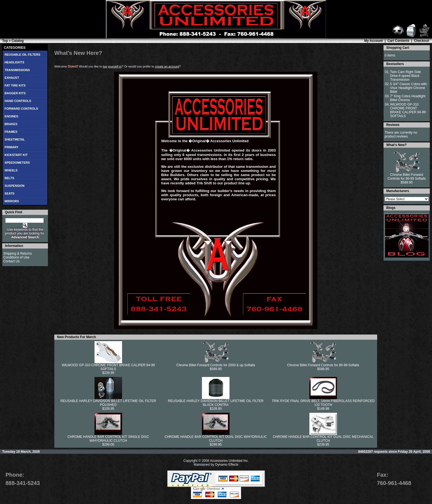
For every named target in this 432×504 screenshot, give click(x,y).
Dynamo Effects (227, 465)
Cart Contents (398, 41)
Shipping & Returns (17, 254)
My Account (374, 41)
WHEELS (11, 170)
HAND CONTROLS (18, 101)
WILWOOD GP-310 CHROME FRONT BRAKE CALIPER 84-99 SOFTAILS (108, 367)
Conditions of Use (16, 257)
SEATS (10, 193)
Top (5, 41)
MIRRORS (12, 201)
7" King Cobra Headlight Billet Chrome (408, 98)
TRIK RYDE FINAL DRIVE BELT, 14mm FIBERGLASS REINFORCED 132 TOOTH (323, 403)
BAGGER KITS (15, 93)
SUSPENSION (15, 186)
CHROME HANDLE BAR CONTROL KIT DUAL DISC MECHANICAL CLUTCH (323, 439)
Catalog (18, 41)
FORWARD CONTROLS (21, 109)
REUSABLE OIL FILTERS (23, 55)
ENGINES (12, 116)
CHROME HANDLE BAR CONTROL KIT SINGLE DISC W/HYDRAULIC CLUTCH (108, 439)
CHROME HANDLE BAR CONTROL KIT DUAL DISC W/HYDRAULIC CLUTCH (216, 439)
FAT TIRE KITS (15, 85)
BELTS (10, 178)
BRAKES (11, 124)
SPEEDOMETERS (17, 163)
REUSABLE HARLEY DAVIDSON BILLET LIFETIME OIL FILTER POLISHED (108, 403)
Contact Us (11, 261)
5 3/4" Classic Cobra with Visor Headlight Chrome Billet (409, 88)
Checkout (421, 41)
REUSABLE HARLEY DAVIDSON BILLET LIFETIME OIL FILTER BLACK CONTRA (216, 403)
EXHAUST (12, 78)
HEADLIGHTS (15, 62)
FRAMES (11, 132)
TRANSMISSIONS (17, 70)
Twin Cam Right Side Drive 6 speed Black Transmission (406, 76)
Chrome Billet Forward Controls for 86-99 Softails (323, 365)
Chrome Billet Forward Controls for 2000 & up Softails (216, 365)
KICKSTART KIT (16, 155)
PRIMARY (12, 147)
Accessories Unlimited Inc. (229, 461)
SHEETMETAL (15, 139)
